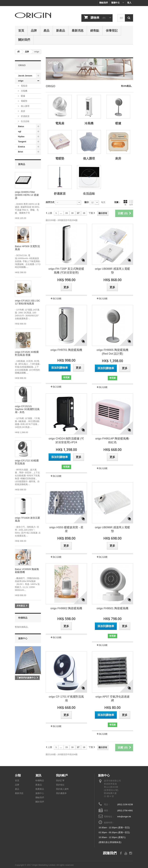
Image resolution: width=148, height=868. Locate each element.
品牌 (34, 30)
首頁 (21, 30)
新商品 (22, 164)
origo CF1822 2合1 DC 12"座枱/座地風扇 (27, 302)
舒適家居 (25, 116)
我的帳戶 (62, 775)
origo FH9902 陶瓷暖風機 (66, 608)
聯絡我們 (104, 3)
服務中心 (23, 638)
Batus (21, 126)
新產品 (61, 30)
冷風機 (24, 91)
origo (21, 81)
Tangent (22, 142)
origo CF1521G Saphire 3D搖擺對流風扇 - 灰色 (27, 409)
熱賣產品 (40, 789)
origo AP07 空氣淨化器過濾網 (112, 699)
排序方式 (50, 202)
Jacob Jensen (25, 76)
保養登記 (112, 30)
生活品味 (25, 121)
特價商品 (23, 618)
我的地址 (60, 785)
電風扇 (24, 86)
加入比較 (57, 299)
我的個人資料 (62, 789)
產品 (46, 30)
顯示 (87, 202)
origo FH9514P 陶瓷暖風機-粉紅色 (112, 440)
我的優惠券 (61, 793)
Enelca (21, 147)
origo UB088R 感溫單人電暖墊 (113, 271)
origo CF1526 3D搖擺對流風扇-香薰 (27, 353)
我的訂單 (60, 781)
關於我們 (24, 40)
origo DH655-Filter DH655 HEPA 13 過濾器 (27, 195)
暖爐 (23, 96)
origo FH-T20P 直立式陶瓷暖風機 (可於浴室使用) (66, 271)
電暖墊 (24, 101)
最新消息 (78, 30)
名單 (131, 203)
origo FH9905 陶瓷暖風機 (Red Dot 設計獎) (112, 352)
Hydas (21, 136)
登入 (129, 3)
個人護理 (25, 106)
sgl (20, 131)
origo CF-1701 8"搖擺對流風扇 (66, 699)
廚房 (23, 111)
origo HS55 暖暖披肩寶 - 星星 (66, 529)
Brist (21, 152)
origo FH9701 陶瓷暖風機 (66, 350)
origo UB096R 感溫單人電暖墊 (113, 529)
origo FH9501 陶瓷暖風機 (112, 608)
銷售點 (95, 30)
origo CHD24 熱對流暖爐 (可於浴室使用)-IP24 (66, 440)
